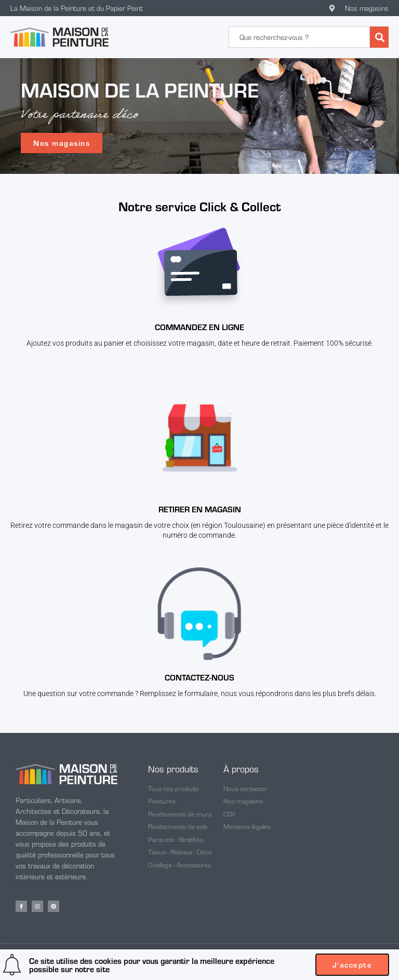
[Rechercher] (379, 37)
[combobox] (299, 37)
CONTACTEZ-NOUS (199, 677)
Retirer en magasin (200, 509)
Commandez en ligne (199, 327)
